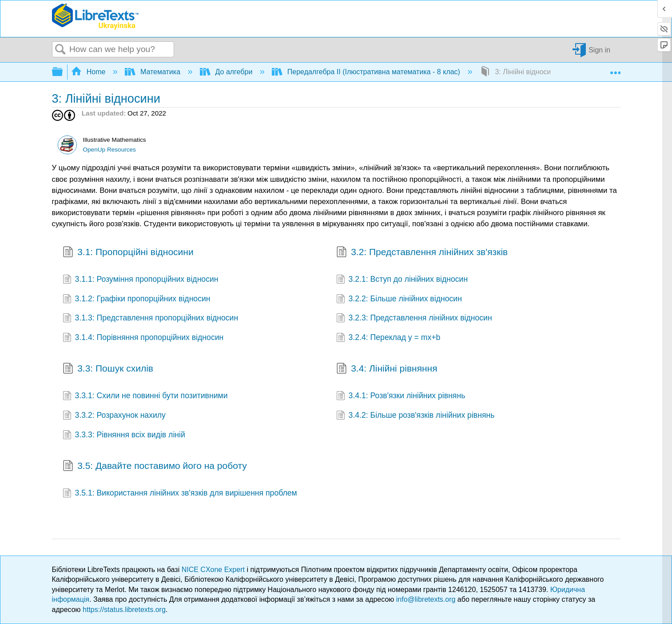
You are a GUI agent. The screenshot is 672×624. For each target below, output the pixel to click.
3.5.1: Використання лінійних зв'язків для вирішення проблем (180, 494)
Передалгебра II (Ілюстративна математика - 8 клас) (367, 72)
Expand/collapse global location (615, 69)
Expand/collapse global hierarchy (63, 72)
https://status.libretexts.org (124, 610)
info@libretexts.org (426, 599)
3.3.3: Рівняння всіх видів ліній (124, 436)
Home (89, 72)
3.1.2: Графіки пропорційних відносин (137, 300)
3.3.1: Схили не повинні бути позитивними (145, 396)
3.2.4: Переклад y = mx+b (388, 338)
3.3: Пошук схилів (108, 369)
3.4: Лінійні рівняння (387, 369)
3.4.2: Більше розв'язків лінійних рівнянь (416, 416)
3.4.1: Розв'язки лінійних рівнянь (401, 396)
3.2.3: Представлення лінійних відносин (414, 319)
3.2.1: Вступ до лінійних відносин (402, 280)
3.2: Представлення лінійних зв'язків (422, 253)
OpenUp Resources (109, 150)
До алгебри (227, 72)
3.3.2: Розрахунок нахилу (114, 416)
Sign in (599, 50)
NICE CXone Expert (214, 570)
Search (61, 50)
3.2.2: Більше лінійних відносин (399, 300)
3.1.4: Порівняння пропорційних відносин (143, 338)
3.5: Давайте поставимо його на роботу (155, 467)
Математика (153, 72)
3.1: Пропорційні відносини (128, 253)
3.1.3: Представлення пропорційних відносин (151, 319)
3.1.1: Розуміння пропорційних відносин (141, 280)
